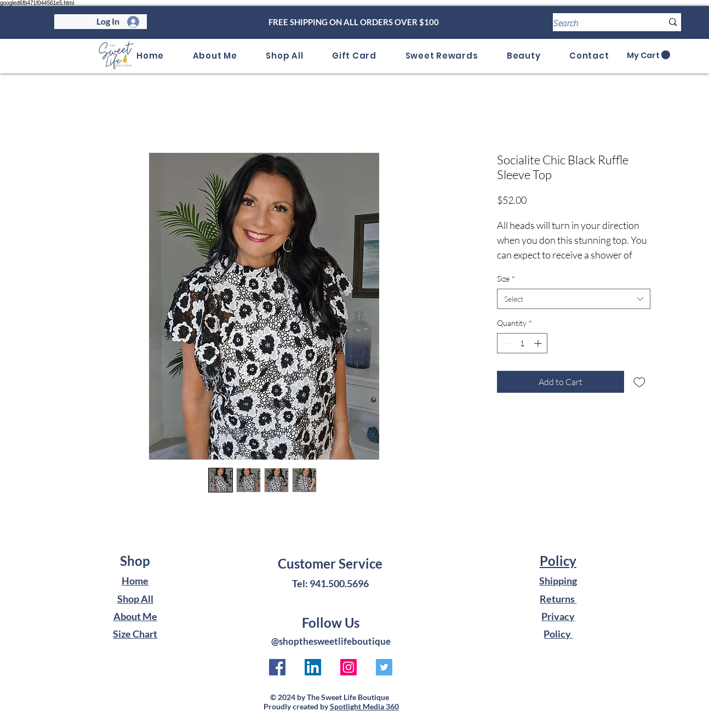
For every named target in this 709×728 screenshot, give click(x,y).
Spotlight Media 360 (364, 706)
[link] (648, 55)
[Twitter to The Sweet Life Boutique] (384, 667)
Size (506, 279)
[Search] (600, 24)
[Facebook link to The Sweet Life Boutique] (277, 667)
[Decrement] (505, 343)
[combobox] (574, 299)
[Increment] (539, 343)
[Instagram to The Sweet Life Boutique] (348, 667)
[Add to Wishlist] (639, 382)
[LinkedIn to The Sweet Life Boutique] (313, 667)
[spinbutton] (522, 343)
